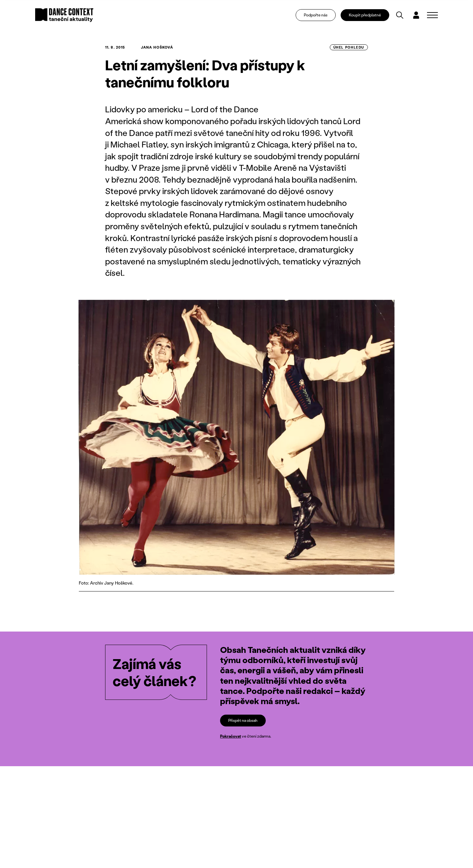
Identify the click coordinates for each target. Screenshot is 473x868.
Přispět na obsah (243, 720)
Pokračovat (231, 736)
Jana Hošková (157, 47)
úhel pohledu (349, 47)
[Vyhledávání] (400, 15)
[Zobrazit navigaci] (432, 15)
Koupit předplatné (365, 15)
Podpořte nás (316, 15)
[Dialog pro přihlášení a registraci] (416, 15)
